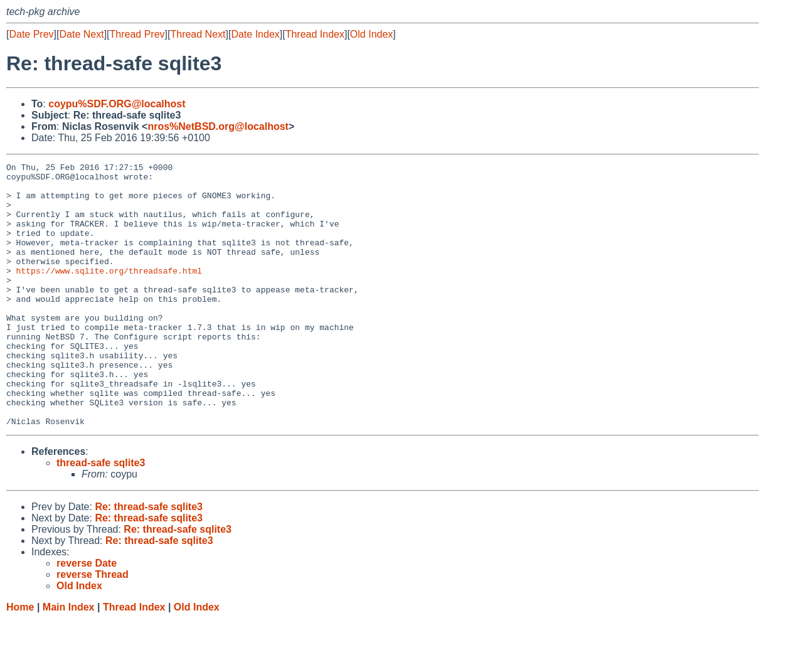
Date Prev (31, 34)
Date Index (255, 34)
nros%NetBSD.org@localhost (218, 126)
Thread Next (198, 34)
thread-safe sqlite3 (101, 515)
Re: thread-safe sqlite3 (149, 559)
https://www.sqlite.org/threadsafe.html (109, 293)
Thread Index (315, 34)
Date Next (81, 34)
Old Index (371, 34)
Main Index (69, 660)
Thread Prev (137, 34)
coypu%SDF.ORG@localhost (117, 104)
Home (20, 660)
